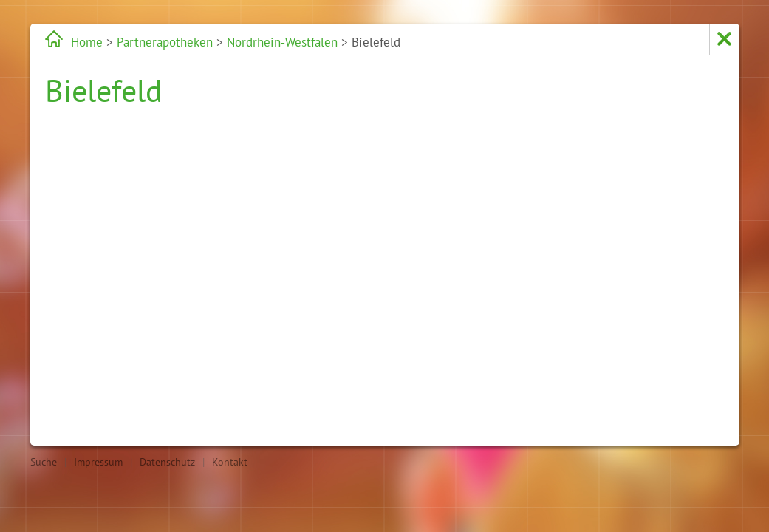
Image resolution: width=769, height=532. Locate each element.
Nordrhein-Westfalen (282, 42)
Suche (44, 462)
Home (87, 42)
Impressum (98, 462)
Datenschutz (167, 462)
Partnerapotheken (165, 42)
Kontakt (230, 462)
